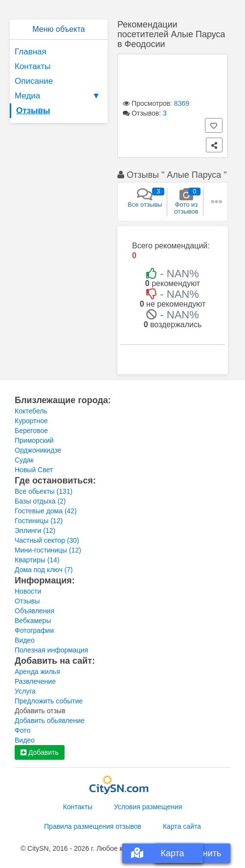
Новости (28, 591)
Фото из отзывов (186, 201)
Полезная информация (51, 650)
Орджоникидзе (38, 450)
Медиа (59, 96)
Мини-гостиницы (48, 550)
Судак (24, 460)
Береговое (31, 431)
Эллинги (35, 530)
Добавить (40, 752)
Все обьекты (44, 491)
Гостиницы (39, 521)
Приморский (34, 440)
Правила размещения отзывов (93, 826)
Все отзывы (145, 198)
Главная (31, 52)
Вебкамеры (33, 621)
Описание (34, 81)
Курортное (31, 421)
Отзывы (33, 110)
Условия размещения (148, 807)
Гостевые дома (46, 511)
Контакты (33, 66)
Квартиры (37, 560)
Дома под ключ (44, 570)
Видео (25, 640)
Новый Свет (34, 470)
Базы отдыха (40, 501)
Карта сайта (182, 826)
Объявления (34, 611)
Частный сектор (47, 540)
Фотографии (34, 630)
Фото (22, 730)
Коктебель (31, 411)
